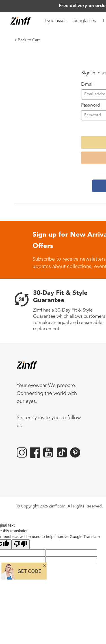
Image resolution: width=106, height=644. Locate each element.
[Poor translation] (21, 544)
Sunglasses (85, 21)
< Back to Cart (27, 40)
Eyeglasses (56, 21)
